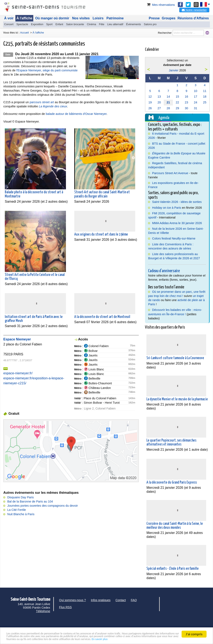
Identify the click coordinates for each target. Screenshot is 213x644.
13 (159, 97)
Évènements (133, 24)
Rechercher (165, 33)
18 (205, 97)
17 (196, 97)
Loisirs (98, 18)
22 (177, 102)
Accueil (24, 33)
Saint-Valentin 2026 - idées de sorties (177, 202)
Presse (154, 18)
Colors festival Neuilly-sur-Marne (174, 238)
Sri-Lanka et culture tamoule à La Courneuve (175, 358)
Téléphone (43, 611)
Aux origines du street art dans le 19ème (101, 235)
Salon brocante (75, 24)
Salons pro (150, 24)
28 (168, 108)
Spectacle (22, 24)
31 (196, 108)
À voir (9, 18)
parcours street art (42, 102)
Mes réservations (161, 5)
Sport (49, 24)
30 (186, 108)
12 (150, 97)
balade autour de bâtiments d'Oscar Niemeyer (76, 114)
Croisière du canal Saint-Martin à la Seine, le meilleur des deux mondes (175, 526)
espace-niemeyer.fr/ (18, 373)
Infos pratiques (101, 600)
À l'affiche (24, 18)
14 (168, 97)
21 (168, 102)
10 (196, 91)
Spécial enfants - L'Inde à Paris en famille (173, 569)
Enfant (59, 24)
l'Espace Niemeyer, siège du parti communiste (47, 70)
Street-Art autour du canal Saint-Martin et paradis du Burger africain (102, 194)
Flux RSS (65, 607)
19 (150, 102)
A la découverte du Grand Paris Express (172, 483)
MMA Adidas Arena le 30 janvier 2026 (177, 223)
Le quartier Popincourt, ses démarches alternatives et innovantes (171, 442)
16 (186, 97)
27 (159, 108)
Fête (102, 24)
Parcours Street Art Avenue (170, 173)
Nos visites (81, 18)
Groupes (169, 18)
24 (196, 102)
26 (150, 108)
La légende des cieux (53, 106)
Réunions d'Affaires (193, 18)
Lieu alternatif (115, 24)
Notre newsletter (194, 10)
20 (159, 102)
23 (186, 102)
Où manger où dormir (52, 18)
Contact (121, 600)
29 (177, 108)
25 (205, 102)
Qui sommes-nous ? (72, 600)
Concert (9, 24)
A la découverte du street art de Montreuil (102, 317)
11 (205, 91)
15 (177, 97)
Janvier (173, 70)
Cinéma (92, 24)
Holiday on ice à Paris (167, 208)
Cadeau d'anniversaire (164, 271)
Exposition (37, 24)
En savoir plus (16, 639)
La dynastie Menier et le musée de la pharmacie (177, 399)
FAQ (134, 600)
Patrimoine (115, 18)
